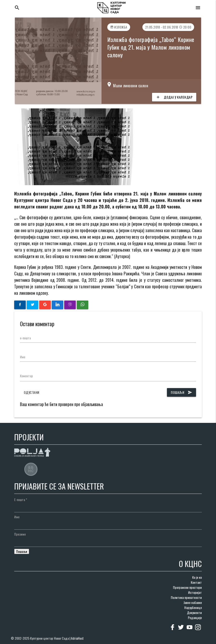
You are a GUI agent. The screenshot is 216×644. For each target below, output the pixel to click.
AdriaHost (77, 638)
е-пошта (25, 338)
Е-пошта (21, 499)
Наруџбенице (193, 607)
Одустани (32, 392)
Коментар (26, 376)
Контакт (196, 582)
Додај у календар (174, 97)
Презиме (20, 534)
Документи (194, 612)
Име (23, 357)
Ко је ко (197, 577)
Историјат (195, 592)
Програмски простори (187, 587)
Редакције (195, 617)
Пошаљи (181, 392)
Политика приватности (186, 597)
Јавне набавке (193, 602)
